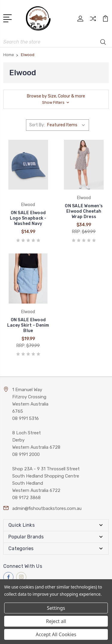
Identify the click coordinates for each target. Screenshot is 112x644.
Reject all (56, 621)
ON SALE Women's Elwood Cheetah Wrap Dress (84, 211)
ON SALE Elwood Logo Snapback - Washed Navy (28, 218)
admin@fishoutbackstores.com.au (47, 508)
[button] (56, 99)
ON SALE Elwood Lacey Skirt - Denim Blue (28, 325)
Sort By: (37, 125)
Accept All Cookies (56, 634)
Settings (56, 608)
